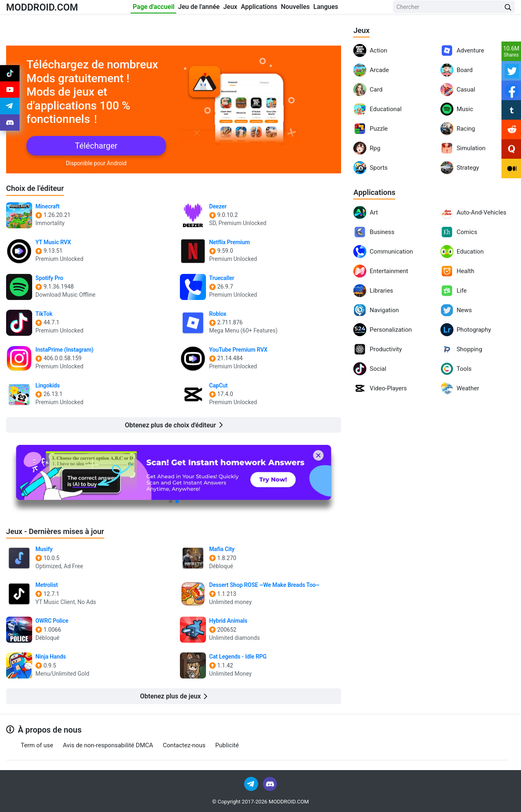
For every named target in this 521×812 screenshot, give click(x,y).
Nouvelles (322, 9)
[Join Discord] (270, 783)
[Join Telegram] (252, 783)
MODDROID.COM (49, 9)
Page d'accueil (129, 9)
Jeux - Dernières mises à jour (59, 531)
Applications (273, 9)
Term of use (37, 745)
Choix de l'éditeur (37, 188)
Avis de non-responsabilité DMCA (108, 745)
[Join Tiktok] (10, 75)
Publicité (227, 745)
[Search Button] (508, 9)
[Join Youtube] (10, 94)
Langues (365, 9)
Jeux (231, 9)
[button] (171, 501)
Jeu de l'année (187, 9)
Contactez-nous (184, 745)
